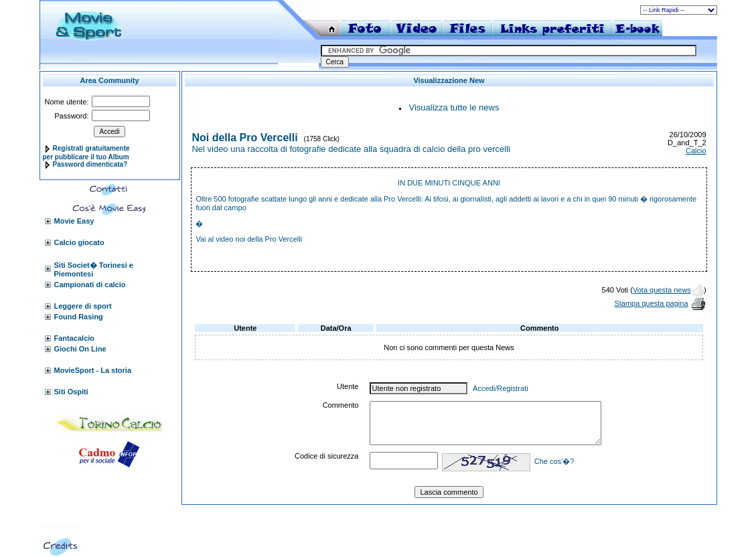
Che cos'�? (554, 461)
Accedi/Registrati (501, 388)
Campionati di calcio (90, 285)
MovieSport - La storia (93, 370)
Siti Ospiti (71, 392)
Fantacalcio (75, 338)
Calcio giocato (79, 242)
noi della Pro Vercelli (269, 239)
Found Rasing (79, 317)
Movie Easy (74, 221)
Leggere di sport (83, 306)
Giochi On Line (80, 349)
